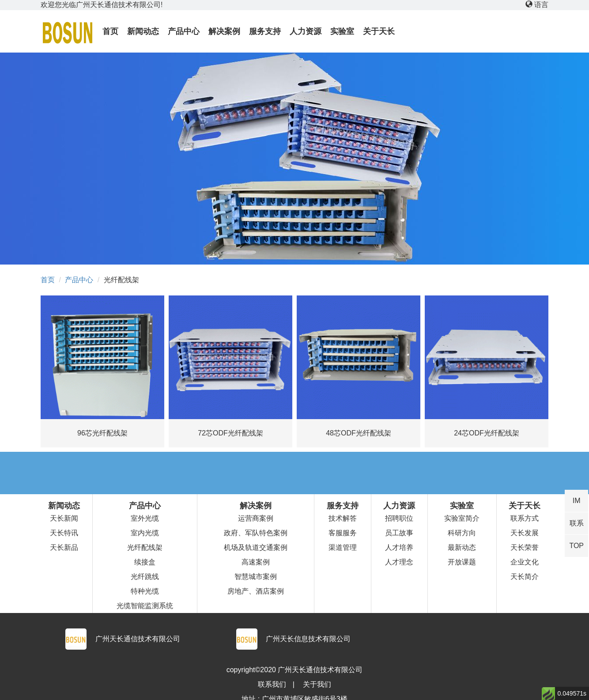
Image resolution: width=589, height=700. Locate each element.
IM (577, 501)
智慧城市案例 (256, 577)
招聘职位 (399, 518)
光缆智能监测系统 (145, 606)
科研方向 (462, 533)
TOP (576, 546)
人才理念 (399, 562)
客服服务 (343, 533)
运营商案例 (256, 518)
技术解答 (343, 518)
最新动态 (462, 547)
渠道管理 (343, 547)
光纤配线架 (145, 547)
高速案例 (256, 562)
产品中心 (79, 280)
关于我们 (317, 684)
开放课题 (462, 562)
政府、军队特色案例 (256, 533)
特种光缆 (145, 591)
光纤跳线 (145, 577)
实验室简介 (462, 518)
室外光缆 (145, 518)
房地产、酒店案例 (256, 591)
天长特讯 (64, 533)
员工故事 (399, 533)
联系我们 (272, 684)
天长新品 (64, 547)
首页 (48, 280)
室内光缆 (145, 533)
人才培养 (399, 547)
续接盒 (145, 562)
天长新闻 (64, 518)
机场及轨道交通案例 (256, 547)
